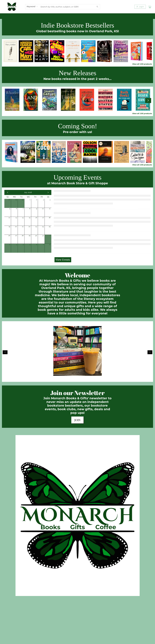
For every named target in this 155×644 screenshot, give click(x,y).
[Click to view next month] (48, 192)
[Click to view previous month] (8, 192)
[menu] (77, 16)
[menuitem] (7, 16)
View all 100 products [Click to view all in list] (142, 64)
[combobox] (32, 7)
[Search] (97, 7)
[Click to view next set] (148, 100)
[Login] (140, 7)
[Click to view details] (10, 51)
